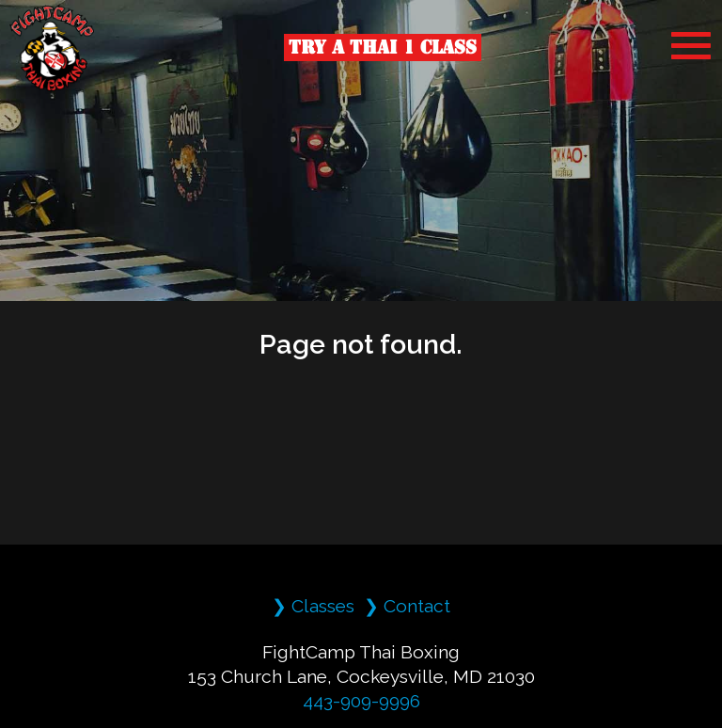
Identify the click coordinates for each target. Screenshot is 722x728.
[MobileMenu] (691, 46)
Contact (417, 606)
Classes (323, 606)
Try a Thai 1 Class (383, 47)
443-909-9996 (361, 701)
